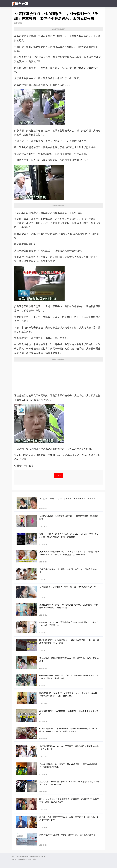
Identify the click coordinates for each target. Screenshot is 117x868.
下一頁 (59, 476)
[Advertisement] (58, 377)
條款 (28, 859)
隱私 (31, 859)
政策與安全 (22, 859)
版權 (34, 859)
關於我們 (15, 859)
